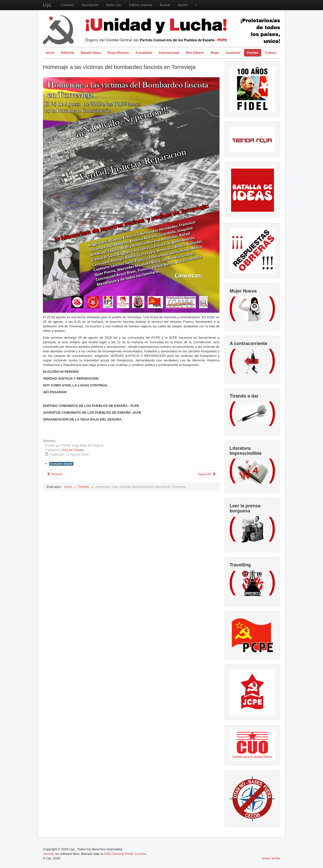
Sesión (183, 5)
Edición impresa (141, 5)
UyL (47, 5)
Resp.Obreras (118, 53)
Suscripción (90, 5)
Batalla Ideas (91, 53)
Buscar (165, 5)
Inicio (50, 53)
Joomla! (49, 854)
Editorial (68, 53)
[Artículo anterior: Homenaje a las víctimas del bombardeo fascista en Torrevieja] (55, 474)
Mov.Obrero (195, 53)
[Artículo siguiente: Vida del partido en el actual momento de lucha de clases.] (207, 474)
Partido (253, 53)
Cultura (271, 53)
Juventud (233, 53)
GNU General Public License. (126, 854)
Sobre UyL (114, 5)
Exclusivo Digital (61, 464)
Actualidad (144, 53)
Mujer (215, 53)
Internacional (169, 53)
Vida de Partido (73, 450)
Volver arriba (271, 858)
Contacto (67, 5)
